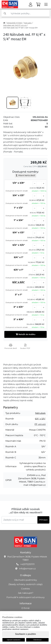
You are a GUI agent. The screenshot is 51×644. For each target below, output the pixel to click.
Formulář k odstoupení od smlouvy (26, 597)
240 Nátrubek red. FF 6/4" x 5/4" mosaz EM (20, 28)
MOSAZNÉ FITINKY (15, 23)
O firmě (25, 608)
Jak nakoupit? (26, 593)
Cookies (25, 589)
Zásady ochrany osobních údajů (25, 584)
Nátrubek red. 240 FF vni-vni (15, 25)
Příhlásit (43, 520)
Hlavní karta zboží (26, 175)
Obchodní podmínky (26, 580)
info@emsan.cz (27, 569)
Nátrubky (28, 23)
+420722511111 (27, 564)
